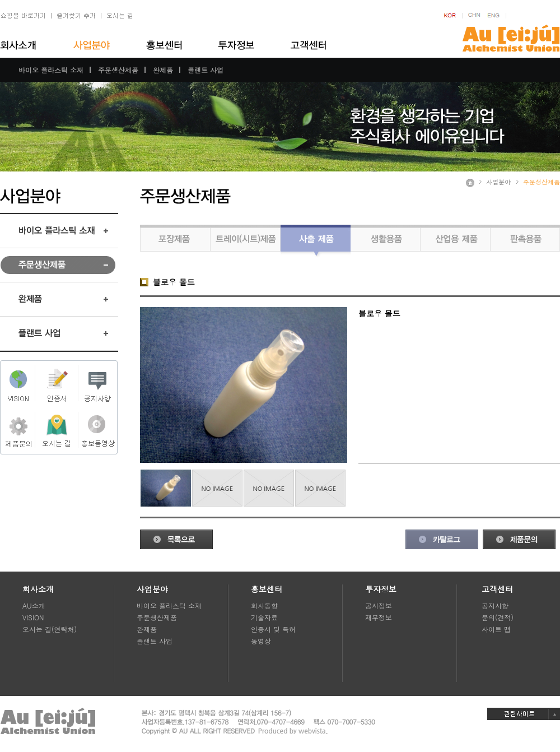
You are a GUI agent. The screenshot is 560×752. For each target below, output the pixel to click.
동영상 (261, 641)
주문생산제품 (118, 70)
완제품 (163, 70)
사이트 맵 (496, 629)
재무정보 (379, 617)
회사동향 (264, 605)
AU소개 (34, 605)
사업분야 (498, 182)
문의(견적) (498, 617)
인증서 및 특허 (273, 629)
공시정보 (379, 605)
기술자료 (264, 617)
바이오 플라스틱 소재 (51, 70)
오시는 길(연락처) (50, 629)
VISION (33, 617)
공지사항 (495, 605)
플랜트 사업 (206, 70)
